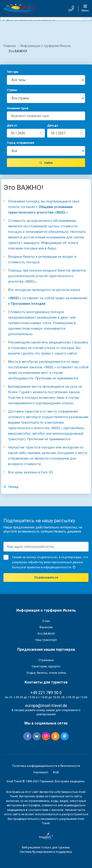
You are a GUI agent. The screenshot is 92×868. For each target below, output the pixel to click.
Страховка (46, 660)
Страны (12, 90)
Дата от (12, 126)
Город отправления (20, 143)
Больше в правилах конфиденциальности (44, 567)
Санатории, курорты (46, 666)
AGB (56, 772)
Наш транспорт (46, 640)
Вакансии (46, 627)
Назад (11, 487)
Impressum (41, 772)
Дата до (53, 126)
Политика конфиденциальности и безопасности (46, 766)
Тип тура (13, 72)
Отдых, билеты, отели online (46, 673)
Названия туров (18, 108)
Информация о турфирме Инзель (46, 46)
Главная (10, 46)
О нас (46, 621)
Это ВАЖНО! (46, 634)
